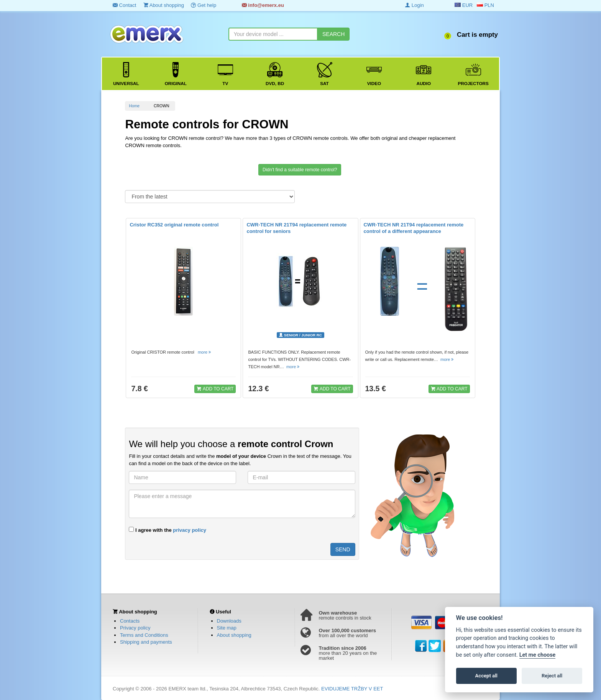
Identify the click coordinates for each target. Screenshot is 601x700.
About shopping (164, 5)
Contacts (130, 621)
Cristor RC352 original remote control (174, 225)
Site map (227, 628)
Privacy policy (135, 628)
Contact (124, 5)
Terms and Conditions (144, 635)
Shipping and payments (146, 642)
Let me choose (538, 655)
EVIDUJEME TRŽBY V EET (352, 689)
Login (414, 5)
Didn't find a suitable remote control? (300, 170)
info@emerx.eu (263, 5)
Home (134, 106)
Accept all (486, 676)
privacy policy (190, 530)
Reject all (552, 676)
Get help (204, 5)
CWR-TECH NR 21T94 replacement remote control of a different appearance (414, 228)
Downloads (229, 621)
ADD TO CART (215, 389)
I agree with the (167, 530)
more (205, 352)
